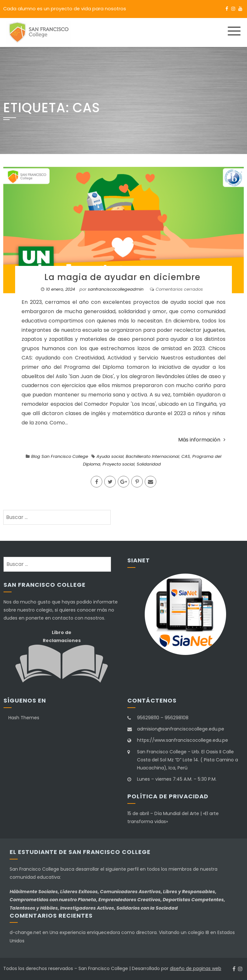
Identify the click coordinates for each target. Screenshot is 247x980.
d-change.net (25, 932)
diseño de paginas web (196, 968)
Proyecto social (119, 464)
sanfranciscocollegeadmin (116, 289)
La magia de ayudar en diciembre (124, 277)
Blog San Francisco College (60, 456)
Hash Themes (24, 718)
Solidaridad (149, 464)
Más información (202, 440)
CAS (186, 456)
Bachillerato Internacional (152, 456)
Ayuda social (110, 456)
